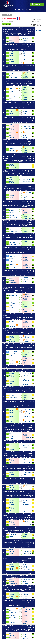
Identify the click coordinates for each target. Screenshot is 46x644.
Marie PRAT (28, 128)
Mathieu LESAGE (13, 295)
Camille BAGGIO (13, 77)
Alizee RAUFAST (27, 525)
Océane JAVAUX (27, 580)
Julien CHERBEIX (27, 445)
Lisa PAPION (28, 63)
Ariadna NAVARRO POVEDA (26, 566)
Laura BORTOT (28, 303)
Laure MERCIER (13, 398)
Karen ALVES (12, 149)
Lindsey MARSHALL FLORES (26, 198)
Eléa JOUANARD (13, 212)
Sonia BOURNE (28, 551)
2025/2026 (13, 5)
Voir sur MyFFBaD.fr (37, 30)
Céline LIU (11, 384)
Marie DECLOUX (13, 168)
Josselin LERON (28, 126)
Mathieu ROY (12, 373)
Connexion (37, 4)
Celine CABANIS (27, 179)
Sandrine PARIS (13, 489)
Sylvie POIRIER (28, 570)
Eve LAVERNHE (13, 476)
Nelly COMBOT (13, 396)
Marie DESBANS (13, 63)
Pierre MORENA (27, 209)
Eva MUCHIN (28, 167)
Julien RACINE (28, 373)
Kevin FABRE (28, 410)
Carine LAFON (28, 463)
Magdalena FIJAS (13, 92)
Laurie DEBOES (28, 165)
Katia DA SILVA (13, 198)
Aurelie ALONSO (13, 534)
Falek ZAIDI (28, 489)
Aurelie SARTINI (27, 181)
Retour (8, 15)
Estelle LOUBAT (13, 218)
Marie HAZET (12, 268)
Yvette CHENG (28, 553)
